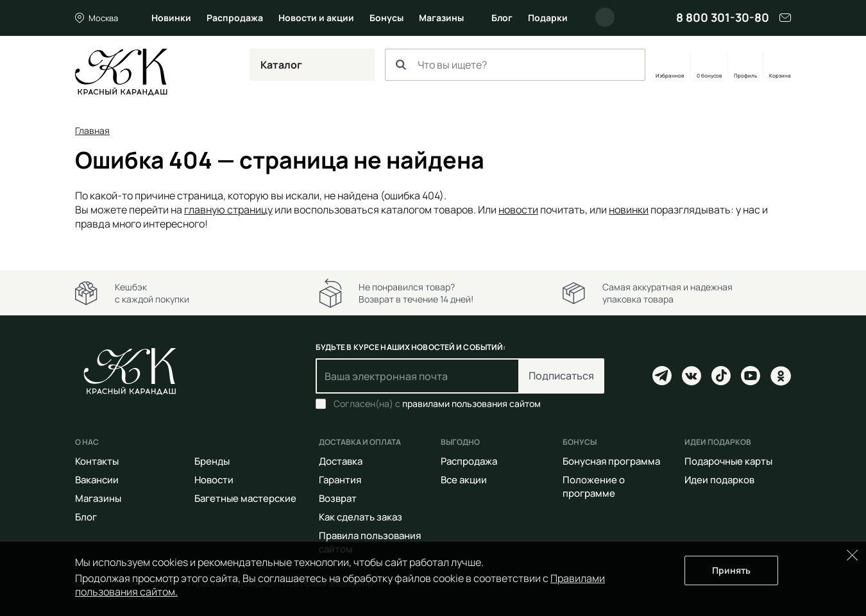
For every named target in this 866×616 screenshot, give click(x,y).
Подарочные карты (728, 461)
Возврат (338, 498)
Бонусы (386, 18)
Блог (502, 18)
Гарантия (340, 480)
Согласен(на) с (437, 404)
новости (518, 210)
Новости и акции (316, 18)
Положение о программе (594, 487)
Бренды (212, 461)
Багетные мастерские (245, 498)
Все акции (464, 480)
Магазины (441, 18)
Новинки (171, 18)
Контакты (97, 461)
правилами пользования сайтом (471, 404)
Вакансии (97, 480)
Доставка (341, 461)
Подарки (548, 18)
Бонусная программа (611, 461)
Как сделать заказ (361, 517)
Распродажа (235, 18)
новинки (629, 210)
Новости (214, 480)
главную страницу (228, 210)
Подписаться (561, 376)
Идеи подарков (719, 480)
